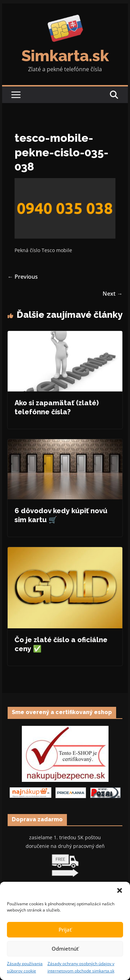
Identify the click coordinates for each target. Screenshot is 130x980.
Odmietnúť (65, 949)
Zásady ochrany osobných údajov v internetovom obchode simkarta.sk (81, 967)
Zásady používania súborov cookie (25, 967)
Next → (112, 294)
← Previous (23, 277)
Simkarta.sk (65, 56)
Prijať (65, 930)
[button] (120, 890)
